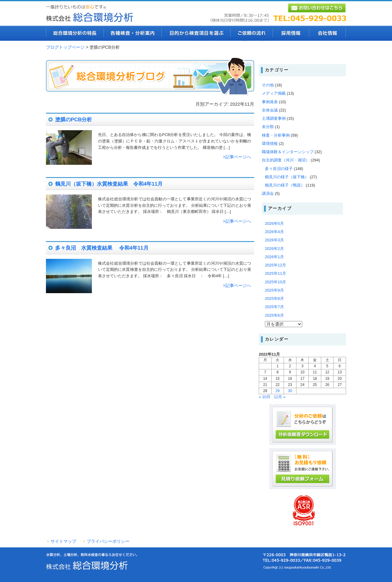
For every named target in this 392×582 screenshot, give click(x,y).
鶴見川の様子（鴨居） (285, 185)
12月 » (280, 397)
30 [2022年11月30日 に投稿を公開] (290, 391)
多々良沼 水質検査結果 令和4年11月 (102, 248)
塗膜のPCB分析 (73, 120)
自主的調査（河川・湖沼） (286, 160)
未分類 (268, 127)
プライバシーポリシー (108, 541)
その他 (268, 85)
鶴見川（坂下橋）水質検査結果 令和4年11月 (109, 184)
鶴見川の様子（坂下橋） (287, 177)
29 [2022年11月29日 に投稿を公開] (278, 391)
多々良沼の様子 (279, 169)
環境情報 (270, 144)
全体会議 (270, 110)
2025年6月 (274, 315)
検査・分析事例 (276, 135)
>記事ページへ (237, 157)
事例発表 (270, 102)
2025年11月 (275, 273)
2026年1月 (274, 257)
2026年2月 (274, 249)
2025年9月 (274, 290)
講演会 (268, 193)
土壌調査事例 (274, 118)
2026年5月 (274, 223)
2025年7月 (274, 307)
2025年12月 (275, 265)
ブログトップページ (65, 47)
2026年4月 (274, 232)
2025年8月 (274, 299)
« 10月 (265, 397)
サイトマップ (63, 541)
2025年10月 (275, 282)
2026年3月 (274, 240)
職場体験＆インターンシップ (288, 152)
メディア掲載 (274, 93)
